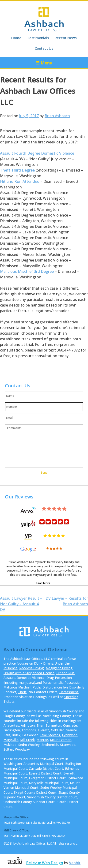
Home (16, 38)
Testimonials (38, 38)
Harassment (69, 692)
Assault (9, 678)
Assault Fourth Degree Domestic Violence (37, 153)
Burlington (53, 725)
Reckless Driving (32, 668)
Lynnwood (70, 735)
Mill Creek (27, 740)
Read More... (44, 583)
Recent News (66, 38)
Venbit (75, 863)
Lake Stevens (50, 735)
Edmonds (29, 730)
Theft (22, 692)
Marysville (11, 740)
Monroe (42, 740)
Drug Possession (59, 678)
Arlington (28, 725)
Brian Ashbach (57, 116)
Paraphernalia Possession (62, 683)
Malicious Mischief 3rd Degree (27, 271)
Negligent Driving (59, 668)
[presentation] (41, 456)
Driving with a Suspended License (29, 673)
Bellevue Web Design (45, 863)
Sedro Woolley (29, 745)
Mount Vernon (61, 740)
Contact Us (44, 48)
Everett (43, 730)
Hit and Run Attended (20, 181)
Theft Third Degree (17, 170)
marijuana (26, 683)
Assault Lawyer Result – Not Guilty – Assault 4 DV (21, 604)
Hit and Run (65, 673)
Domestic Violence (31, 678)
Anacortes (11, 725)
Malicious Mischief (17, 687)
